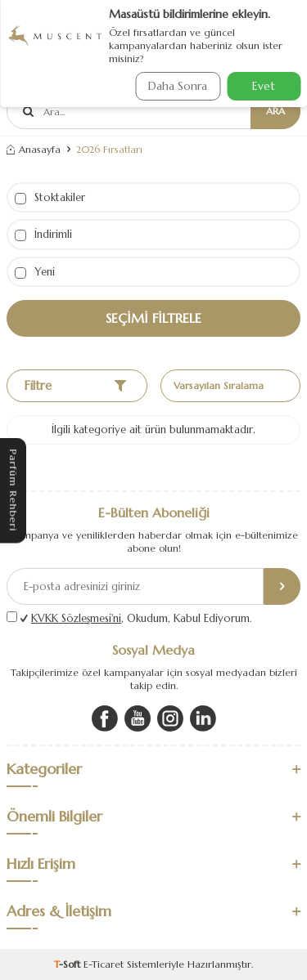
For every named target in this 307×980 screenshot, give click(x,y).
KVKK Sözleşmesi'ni (76, 618)
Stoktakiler (50, 197)
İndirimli (43, 234)
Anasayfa (34, 149)
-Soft (69, 964)
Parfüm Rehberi (14, 490)
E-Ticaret (104, 964)
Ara (275, 111)
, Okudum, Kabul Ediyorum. (136, 618)
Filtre (75, 385)
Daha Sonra (178, 86)
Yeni (35, 272)
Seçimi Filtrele (153, 318)
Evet (264, 86)
